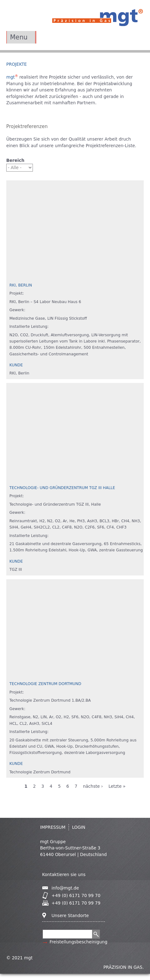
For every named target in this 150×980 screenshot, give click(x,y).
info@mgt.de (65, 888)
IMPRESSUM (53, 827)
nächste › (93, 786)
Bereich (15, 160)
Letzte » (117, 786)
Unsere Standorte (70, 916)
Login (79, 827)
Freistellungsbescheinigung (78, 942)
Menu (19, 37)
